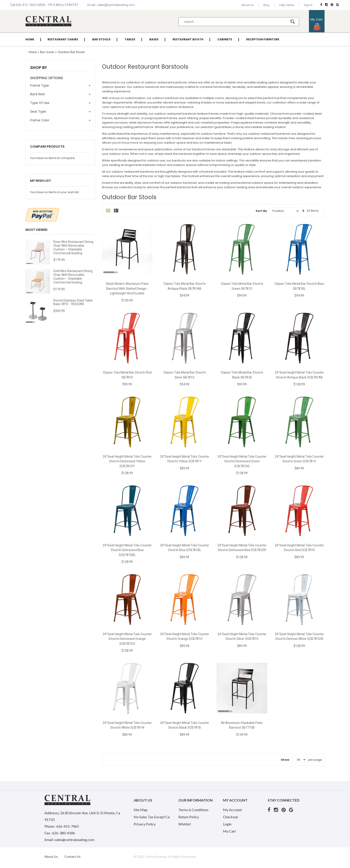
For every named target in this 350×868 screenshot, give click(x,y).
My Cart (229, 831)
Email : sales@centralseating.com (111, 5)
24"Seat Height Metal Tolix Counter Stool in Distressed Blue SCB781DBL (127, 550)
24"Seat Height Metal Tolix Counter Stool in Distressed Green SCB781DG (242, 461)
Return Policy (189, 817)
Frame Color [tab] (40, 120)
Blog (266, 5)
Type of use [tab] (40, 103)
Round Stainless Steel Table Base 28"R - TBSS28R (73, 302)
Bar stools (48, 52)
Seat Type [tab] (38, 112)
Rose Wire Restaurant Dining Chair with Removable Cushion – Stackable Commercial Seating (73, 247)
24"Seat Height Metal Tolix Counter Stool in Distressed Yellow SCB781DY (127, 461)
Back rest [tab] (38, 94)
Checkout (230, 817)
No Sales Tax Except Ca (152, 817)
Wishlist (185, 824)
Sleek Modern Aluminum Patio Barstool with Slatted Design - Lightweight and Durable (127, 288)
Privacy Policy (145, 824)
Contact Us (73, 857)
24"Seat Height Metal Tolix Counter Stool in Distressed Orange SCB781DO (127, 639)
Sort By (261, 211)
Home (33, 52)
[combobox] (239, 22)
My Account (232, 810)
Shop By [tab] (39, 67)
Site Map (141, 810)
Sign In (308, 5)
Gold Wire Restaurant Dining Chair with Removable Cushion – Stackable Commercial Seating (73, 277)
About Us (247, 5)
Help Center (286, 5)
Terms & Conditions (193, 810)
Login (227, 824)
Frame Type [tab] (40, 85)
